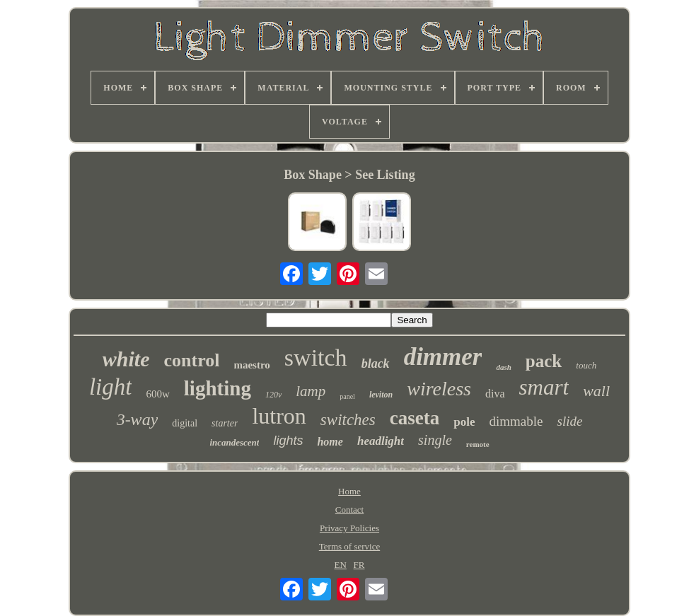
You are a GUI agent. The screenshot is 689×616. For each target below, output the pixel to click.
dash (503, 367)
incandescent (234, 442)
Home (349, 491)
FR (359, 565)
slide (569, 421)
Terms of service (349, 546)
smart (544, 387)
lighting (218, 388)
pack (544, 361)
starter (225, 423)
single (435, 440)
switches (348, 420)
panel (347, 396)
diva (495, 394)
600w (157, 394)
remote (478, 444)
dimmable (516, 421)
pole (464, 422)
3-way (138, 419)
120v (273, 395)
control (192, 360)
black (376, 364)
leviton (381, 395)
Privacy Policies (349, 528)
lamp (311, 391)
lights (288, 441)
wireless (439, 389)
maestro (251, 365)
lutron (279, 416)
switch (316, 358)
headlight (381, 441)
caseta (415, 418)
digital (185, 423)
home (330, 442)
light (111, 387)
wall (596, 391)
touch (586, 365)
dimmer (443, 357)
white (126, 359)
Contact (349, 510)
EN (341, 565)
